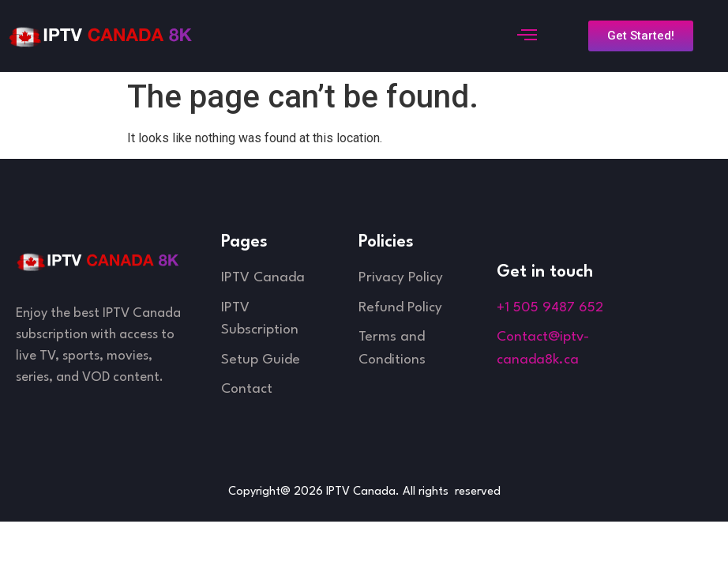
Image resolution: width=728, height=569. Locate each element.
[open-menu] (525, 36)
